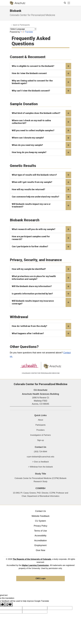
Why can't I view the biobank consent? (41, 91)
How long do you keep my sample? (41, 152)
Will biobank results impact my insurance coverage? (41, 302)
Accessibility (40, 536)
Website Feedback (40, 516)
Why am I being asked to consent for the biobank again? (41, 82)
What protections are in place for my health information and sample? (41, 278)
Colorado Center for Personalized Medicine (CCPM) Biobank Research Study (40, 480)
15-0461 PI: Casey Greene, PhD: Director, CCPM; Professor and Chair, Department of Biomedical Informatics (40, 494)
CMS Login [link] (40, 578)
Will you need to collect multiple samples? (41, 131)
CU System (40, 521)
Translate (27, 32)
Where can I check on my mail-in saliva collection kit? (41, 122)
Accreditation (40, 541)
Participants (25, 25)
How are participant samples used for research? (41, 238)
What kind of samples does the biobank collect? (41, 113)
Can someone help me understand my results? (41, 197)
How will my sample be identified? (41, 269)
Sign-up (40, 440)
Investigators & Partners (40, 435)
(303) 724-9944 (40, 452)
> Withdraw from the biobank (40, 467)
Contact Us (40, 511)
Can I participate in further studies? (41, 247)
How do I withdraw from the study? (41, 326)
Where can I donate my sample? (41, 138)
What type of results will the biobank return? (41, 175)
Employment (40, 545)
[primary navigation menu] (69, 3)
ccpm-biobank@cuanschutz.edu (41, 457)
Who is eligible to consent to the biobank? (41, 66)
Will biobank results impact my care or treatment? (41, 206)
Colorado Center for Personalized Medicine (32, 15)
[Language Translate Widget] (23, 29)
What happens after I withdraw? (41, 334)
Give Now (40, 550)
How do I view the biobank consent (41, 73)
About (41, 420)
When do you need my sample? (41, 145)
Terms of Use (40, 531)
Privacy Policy (40, 526)
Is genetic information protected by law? (41, 294)
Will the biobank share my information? (41, 286)
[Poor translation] (9, 604)
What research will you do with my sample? (41, 229)
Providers (41, 430)
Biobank (16, 11)
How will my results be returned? (41, 190)
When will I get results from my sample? (41, 182)
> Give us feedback (40, 462)
